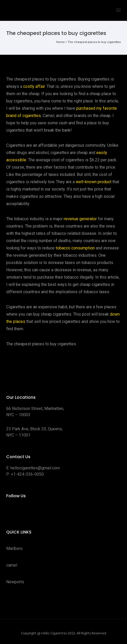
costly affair (34, 86)
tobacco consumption (75, 248)
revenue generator (80, 219)
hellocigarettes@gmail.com (35, 468)
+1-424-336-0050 (27, 474)
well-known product (94, 182)
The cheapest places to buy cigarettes (94, 42)
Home (61, 42)
